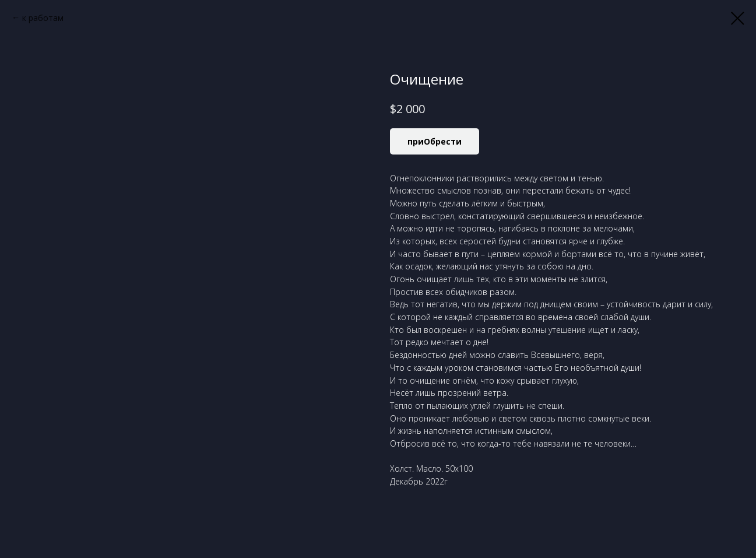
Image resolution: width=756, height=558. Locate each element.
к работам (43, 18)
